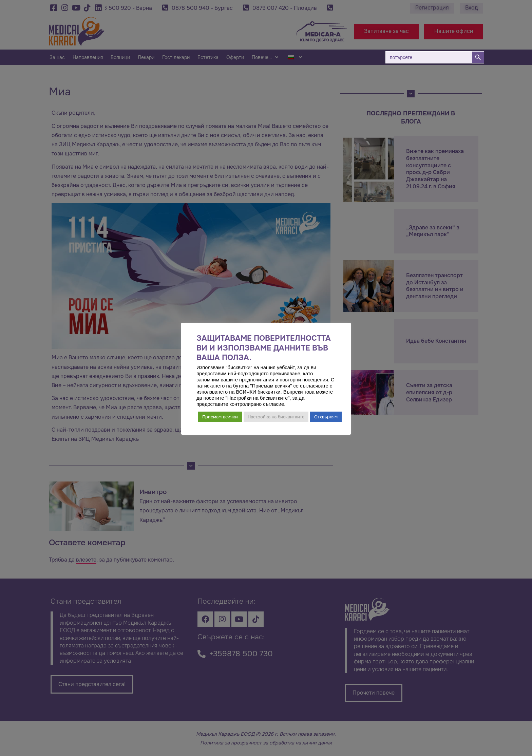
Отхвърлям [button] (326, 417)
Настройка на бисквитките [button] (276, 417)
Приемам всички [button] (220, 417)
